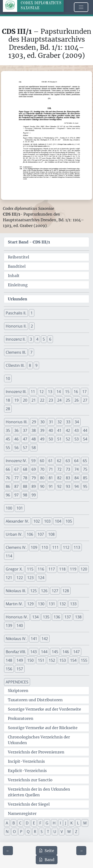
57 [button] (25, 448)
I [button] (60, 823)
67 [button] (16, 469)
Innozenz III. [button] (16, 392)
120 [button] (84, 569)
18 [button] (8, 400)
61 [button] (51, 461)
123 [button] (30, 578)
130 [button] (41, 604)
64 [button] (76, 461)
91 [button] (51, 486)
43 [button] (77, 430)
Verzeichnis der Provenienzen (36, 752)
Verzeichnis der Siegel (29, 804)
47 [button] (25, 439)
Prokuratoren (21, 718)
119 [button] (73, 569)
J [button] (66, 823)
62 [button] (59, 461)
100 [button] (9, 508)
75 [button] (85, 469)
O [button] (14, 832)
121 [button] (9, 578)
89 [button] (34, 486)
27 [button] (85, 400)
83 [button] (68, 478)
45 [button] (8, 439)
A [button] (7, 823)
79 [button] (34, 478)
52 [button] (68, 439)
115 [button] (30, 569)
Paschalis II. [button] (16, 313)
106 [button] (30, 534)
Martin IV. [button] (14, 604)
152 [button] (52, 660)
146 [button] (66, 652)
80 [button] (42, 478)
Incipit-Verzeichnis (26, 761)
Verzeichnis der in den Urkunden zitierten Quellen (39, 792)
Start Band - (29, 242)
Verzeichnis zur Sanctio (30, 780)
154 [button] (73, 660)
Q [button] (28, 832)
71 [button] (51, 469)
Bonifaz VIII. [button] (16, 652)
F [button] (40, 823)
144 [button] (44, 652)
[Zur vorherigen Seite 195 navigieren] (8, 851)
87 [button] (16, 486)
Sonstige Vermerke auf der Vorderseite (44, 709)
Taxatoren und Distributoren (35, 700)
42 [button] (68, 430)
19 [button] (16, 400)
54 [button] (85, 439)
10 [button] (8, 378)
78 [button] (25, 478)
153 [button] (63, 660)
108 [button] (51, 534)
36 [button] (16, 430)
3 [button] (31, 339)
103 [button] (47, 521)
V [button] (62, 832)
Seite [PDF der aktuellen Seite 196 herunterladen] (46, 851)
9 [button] (36, 365)
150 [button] (30, 660)
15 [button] (67, 392)
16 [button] (76, 392)
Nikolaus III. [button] (16, 591)
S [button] (42, 832)
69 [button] (34, 469)
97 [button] (16, 495)
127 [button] (55, 591)
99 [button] (34, 495)
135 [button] (46, 617)
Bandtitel (17, 266)
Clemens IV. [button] (16, 547)
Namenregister (22, 813)
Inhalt (14, 276)
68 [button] (25, 469)
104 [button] (58, 521)
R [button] (35, 832)
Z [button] (76, 832)
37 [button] (25, 430)
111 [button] (55, 547)
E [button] (34, 823)
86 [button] (8, 486)
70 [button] (42, 469)
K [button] (72, 823)
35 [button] (8, 430)
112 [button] (66, 547)
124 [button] (41, 578)
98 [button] (25, 495)
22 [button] (42, 400)
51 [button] (59, 439)
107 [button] (41, 534)
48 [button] (34, 439)
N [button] (7, 832)
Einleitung (18, 285)
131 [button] (52, 604)
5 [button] (44, 339)
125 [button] (34, 591)
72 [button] (59, 469)
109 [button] (34, 547)
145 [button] (55, 652)
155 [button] (84, 660)
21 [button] (34, 400)
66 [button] (8, 469)
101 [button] (20, 508)
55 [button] (8, 448)
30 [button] (42, 422)
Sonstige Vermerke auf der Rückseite (43, 728)
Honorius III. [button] (17, 422)
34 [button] (77, 422)
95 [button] (85, 486)
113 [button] (77, 547)
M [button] (85, 823)
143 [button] (34, 652)
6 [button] (50, 339)
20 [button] (25, 400)
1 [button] (32, 313)
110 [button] (45, 547)
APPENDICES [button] (17, 682)
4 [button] (37, 339)
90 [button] (42, 486)
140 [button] (20, 626)
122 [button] (20, 578)
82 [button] (59, 478)
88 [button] (25, 486)
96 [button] (8, 495)
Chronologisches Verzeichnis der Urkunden (39, 740)
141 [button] (34, 639)
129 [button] (30, 604)
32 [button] (60, 422)
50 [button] (51, 439)
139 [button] (9, 626)
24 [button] (59, 400)
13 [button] (50, 392)
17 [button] (84, 392)
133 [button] (73, 604)
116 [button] (41, 569)
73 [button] (68, 469)
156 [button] (9, 669)
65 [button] (85, 461)
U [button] (55, 832)
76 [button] (8, 478)
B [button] (14, 823)
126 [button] (44, 591)
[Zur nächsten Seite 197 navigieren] (81, 851)
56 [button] (16, 448)
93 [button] (68, 486)
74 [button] (77, 469)
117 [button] (52, 569)
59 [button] (33, 461)
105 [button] (69, 521)
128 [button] (66, 591)
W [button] (69, 832)
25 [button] (68, 400)
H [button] (54, 823)
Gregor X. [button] (14, 569)
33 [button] (68, 422)
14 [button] (59, 392)
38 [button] (34, 430)
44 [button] (85, 430)
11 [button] (33, 392)
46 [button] (16, 439)
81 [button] (51, 478)
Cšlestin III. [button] (15, 365)
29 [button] (34, 422)
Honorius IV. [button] (17, 617)
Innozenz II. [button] (16, 339)
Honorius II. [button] (16, 326)
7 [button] (31, 352)
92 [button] (59, 486)
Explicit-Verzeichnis (27, 771)
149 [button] (20, 660)
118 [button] (62, 569)
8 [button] (30, 365)
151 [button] (41, 660)
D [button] (27, 823)
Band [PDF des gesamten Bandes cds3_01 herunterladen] (47, 860)
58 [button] (34, 448)
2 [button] (32, 326)
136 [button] (57, 617)
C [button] (20, 823)
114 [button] (9, 556)
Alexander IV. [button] (17, 521)
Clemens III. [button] (16, 352)
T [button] (48, 832)
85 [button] (85, 478)
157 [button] (20, 669)
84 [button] (77, 478)
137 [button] (68, 617)
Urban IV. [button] (14, 534)
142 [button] (45, 639)
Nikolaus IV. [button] (16, 639)
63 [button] (68, 461)
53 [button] (77, 439)
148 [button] (9, 660)
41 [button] (59, 430)
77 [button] (16, 478)
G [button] (47, 823)
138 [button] (78, 617)
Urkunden (18, 299)
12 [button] (41, 392)
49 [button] (42, 439)
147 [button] (76, 652)
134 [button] (35, 617)
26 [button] (77, 400)
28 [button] (8, 409)
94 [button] (77, 486)
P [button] (21, 832)
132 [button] (63, 604)
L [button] (78, 823)
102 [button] (37, 521)
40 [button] (51, 430)
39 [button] (42, 430)
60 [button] (42, 461)
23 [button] (51, 400)
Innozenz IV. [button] (16, 461)
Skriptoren (18, 691)
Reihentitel (18, 257)
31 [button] (51, 422)
